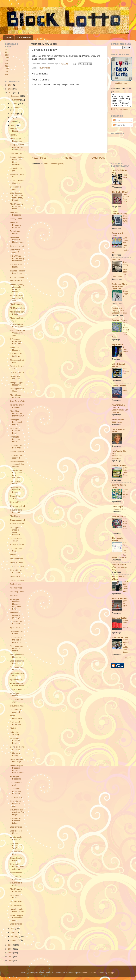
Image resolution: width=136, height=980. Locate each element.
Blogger (111, 973)
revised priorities (119, 512)
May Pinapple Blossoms (16, 890)
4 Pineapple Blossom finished (15, 821)
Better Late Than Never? (126, 475)
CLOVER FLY (16, 797)
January (14, 940)
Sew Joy (116, 262)
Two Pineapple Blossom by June (17, 918)
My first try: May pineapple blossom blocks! (17, 288)
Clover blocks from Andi (16, 447)
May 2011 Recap (14, 130)
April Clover (15, 627)
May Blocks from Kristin (17, 313)
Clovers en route (17, 706)
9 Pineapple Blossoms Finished (16, 791)
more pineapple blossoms (17, 656)
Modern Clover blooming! (17, 760)
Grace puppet (126, 296)
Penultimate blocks (15, 232)
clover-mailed (44, 68)
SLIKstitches (118, 422)
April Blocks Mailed (15, 896)
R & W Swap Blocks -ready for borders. (17, 258)
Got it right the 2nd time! (16, 355)
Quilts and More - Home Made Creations (120, 289)
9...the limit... (16, 584)
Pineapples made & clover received (15, 531)
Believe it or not (17, 246)
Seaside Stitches (120, 601)
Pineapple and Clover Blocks (17, 685)
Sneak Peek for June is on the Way (17, 298)
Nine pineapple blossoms (17, 668)
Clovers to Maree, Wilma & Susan (17, 866)
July (13, 118)
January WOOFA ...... (126, 497)
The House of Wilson (118, 581)
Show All (128, 661)
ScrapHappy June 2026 (126, 201)
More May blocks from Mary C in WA (17, 413)
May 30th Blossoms (16, 214)
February (15, 936)
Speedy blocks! (17, 680)
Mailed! (13, 728)
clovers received (17, 277)
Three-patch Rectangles (16, 140)
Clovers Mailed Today (17, 540)
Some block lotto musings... (17, 748)
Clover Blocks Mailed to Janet (16, 804)
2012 (7, 49)
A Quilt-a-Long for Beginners (17, 325)
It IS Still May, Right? (16, 266)
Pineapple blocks (14, 695)
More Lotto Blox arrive (17, 674)
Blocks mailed (16, 901)
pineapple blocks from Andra (17, 272)
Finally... (14, 135)
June (13, 121)
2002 (7, 74)
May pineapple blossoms (17, 384)
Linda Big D (117, 509)
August (14, 114)
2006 (7, 66)
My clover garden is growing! (15, 615)
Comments (119, 128)
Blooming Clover (17, 592)
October (14, 104)
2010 (7, 55)
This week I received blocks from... (17, 240)
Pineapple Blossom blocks (15, 439)
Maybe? (14, 555)
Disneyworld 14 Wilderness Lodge (126, 648)
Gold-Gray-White (17, 401)
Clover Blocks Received (16, 511)
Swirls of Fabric (119, 323)
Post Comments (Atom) (54, 164)
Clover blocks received (16, 457)
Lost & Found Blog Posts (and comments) (16, 474)
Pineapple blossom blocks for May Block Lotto (16, 604)
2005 (7, 69)
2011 (7, 52)
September (15, 108)
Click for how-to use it (121, 112)
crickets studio (119, 567)
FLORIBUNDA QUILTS (118, 409)
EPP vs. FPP (125, 606)
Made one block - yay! (17, 319)
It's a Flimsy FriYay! (126, 222)
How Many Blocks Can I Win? (17, 846)
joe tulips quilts (119, 519)
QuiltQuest (117, 311)
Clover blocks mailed (16, 884)
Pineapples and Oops (17, 390)
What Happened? (126, 374)
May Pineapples (17, 304)
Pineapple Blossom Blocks (15, 741)
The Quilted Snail (120, 195)
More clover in (16, 281)
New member (16, 153)
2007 (7, 63)
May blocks (15, 516)
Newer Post (39, 158)
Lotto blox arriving (14, 733)
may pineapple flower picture (17, 910)
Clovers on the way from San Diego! (17, 812)
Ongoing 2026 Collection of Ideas (120, 314)
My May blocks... (17, 308)
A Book (125, 392)
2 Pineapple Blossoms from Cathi (16, 341)
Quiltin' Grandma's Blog (119, 215)
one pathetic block (16, 482)
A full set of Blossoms (16, 723)
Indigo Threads (119, 468)
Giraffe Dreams (119, 388)
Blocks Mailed (16, 827)
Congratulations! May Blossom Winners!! (17, 147)
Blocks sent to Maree (16, 832)
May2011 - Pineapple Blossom (16, 225)
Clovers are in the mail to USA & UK (16, 640)
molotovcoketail (89, 973)
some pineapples (16, 717)
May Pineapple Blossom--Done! (17, 206)
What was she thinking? (16, 838)
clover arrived (16, 689)
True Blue (125, 179)
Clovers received (17, 506)
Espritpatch (117, 347)
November (15, 100)
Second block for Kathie (17, 633)
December (15, 96)
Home (9, 37)
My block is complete (15, 377)
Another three (16, 588)
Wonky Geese (16, 219)
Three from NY (17, 562)
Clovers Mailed (17, 502)
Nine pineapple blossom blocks (17, 648)
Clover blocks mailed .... (16, 878)
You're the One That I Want (126, 589)
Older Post (98, 158)
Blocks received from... (17, 361)
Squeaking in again (16, 188)
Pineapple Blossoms (16, 778)
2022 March (117, 425)
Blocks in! (14, 596)
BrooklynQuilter (119, 621)
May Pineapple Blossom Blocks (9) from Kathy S (17, 769)
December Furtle (126, 352)
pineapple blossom (15, 349)
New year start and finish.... (126, 527)
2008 (7, 61)
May (13, 125)
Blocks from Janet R (15, 251)
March (14, 933)
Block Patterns (24, 37)
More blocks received (15, 396)
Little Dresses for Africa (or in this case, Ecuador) (17, 197)
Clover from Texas (15, 497)
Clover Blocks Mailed (16, 853)
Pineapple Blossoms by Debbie (17, 422)
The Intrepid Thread (118, 542)
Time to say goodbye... (117, 460)
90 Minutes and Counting (17, 182)
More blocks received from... (15, 490)
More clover (15, 576)
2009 (7, 58)
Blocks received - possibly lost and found (17, 464)
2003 (7, 71)
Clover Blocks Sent (16, 550)
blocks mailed (16, 873)
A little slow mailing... (15, 754)
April (13, 929)
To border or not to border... (17, 406)
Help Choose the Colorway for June (17, 333)
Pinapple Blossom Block (15, 431)
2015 (11, 85)
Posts (117, 123)
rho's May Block (17, 372)
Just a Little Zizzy (120, 640)
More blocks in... (17, 559)
